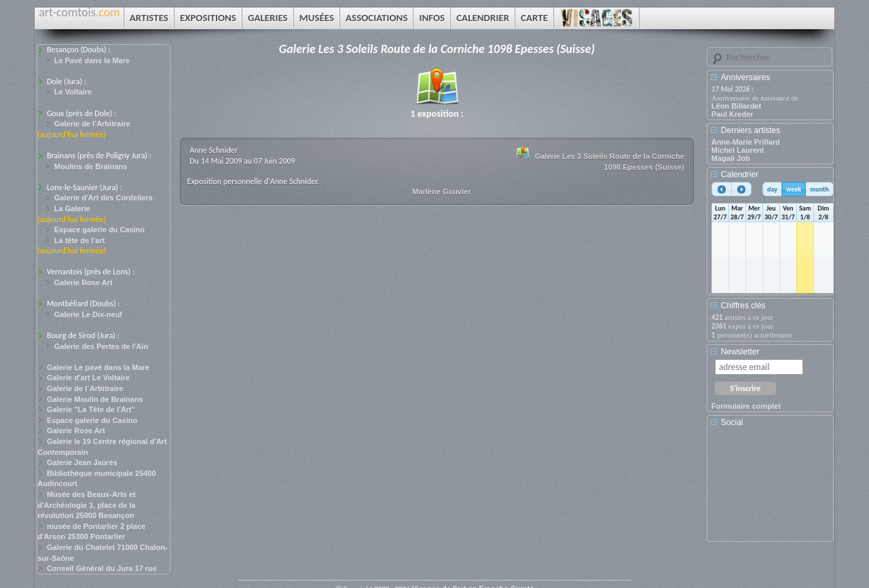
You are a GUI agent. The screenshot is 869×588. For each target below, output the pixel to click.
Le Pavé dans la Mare (92, 60)
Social (732, 422)
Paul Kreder (733, 114)
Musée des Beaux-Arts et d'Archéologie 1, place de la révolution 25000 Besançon (87, 505)
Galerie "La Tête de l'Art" (91, 409)
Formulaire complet (746, 406)
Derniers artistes (751, 130)
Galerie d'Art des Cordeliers (104, 198)
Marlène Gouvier (441, 191)
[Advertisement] (773, 489)
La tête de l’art (80, 240)
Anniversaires (746, 77)
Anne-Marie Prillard (746, 142)
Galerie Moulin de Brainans (95, 399)
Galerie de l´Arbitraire (85, 388)
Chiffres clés (743, 306)
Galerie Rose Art (84, 282)
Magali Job (731, 158)
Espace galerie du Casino (99, 229)
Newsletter (740, 352)
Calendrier (740, 174)
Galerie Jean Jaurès (82, 462)
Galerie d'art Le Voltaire (88, 378)
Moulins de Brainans (91, 166)
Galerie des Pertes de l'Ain (101, 346)
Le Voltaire (73, 92)
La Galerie (72, 208)
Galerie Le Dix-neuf (88, 314)
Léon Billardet (736, 106)
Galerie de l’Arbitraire (92, 124)
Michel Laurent (738, 150)
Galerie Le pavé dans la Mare (98, 367)
